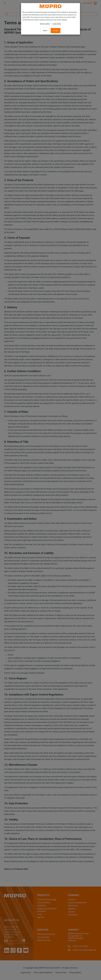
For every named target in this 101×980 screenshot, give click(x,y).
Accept (56, 31)
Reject (45, 31)
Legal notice (57, 24)
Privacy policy (45, 24)
